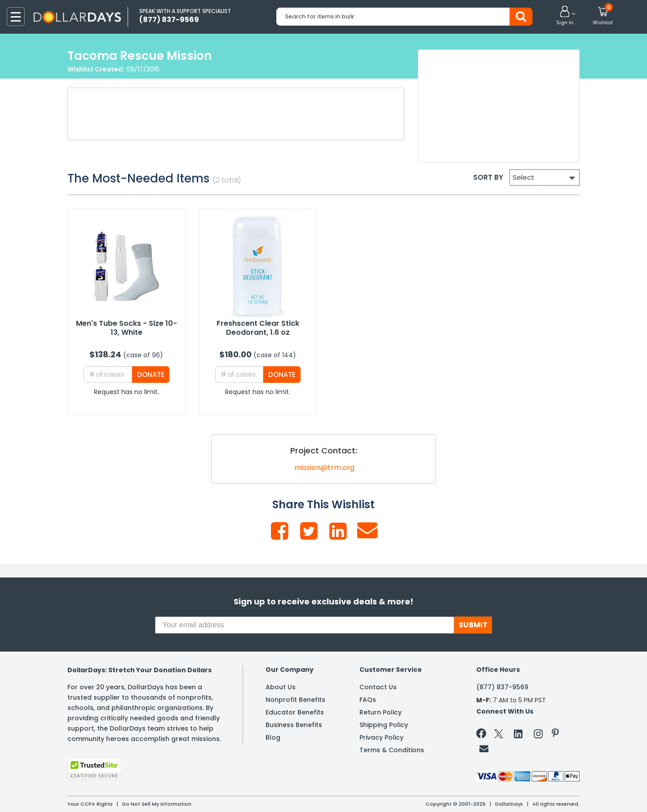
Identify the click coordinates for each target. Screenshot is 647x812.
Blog (273, 737)
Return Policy (381, 712)
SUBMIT (473, 625)
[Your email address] (305, 625)
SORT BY (488, 177)
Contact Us (378, 687)
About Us (281, 687)
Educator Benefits (295, 712)
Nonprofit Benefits (295, 700)
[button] (565, 16)
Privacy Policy (381, 737)
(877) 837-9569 (502, 687)
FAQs (368, 700)
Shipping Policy (384, 725)
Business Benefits (294, 725)
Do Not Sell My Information (157, 804)
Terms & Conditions (392, 750)
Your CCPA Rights (90, 804)
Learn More (566, 793)
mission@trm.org (324, 468)
